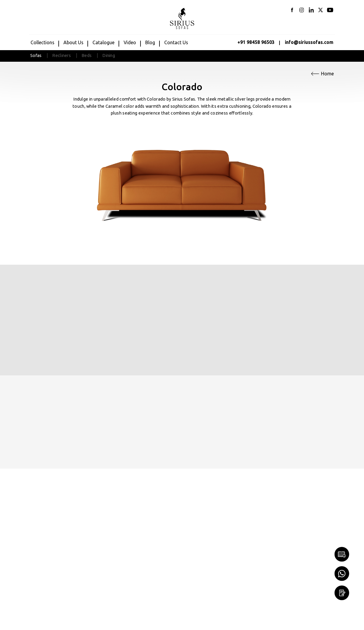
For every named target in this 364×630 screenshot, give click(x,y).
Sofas (36, 55)
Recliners (62, 55)
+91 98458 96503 (256, 42)
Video (130, 42)
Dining (109, 55)
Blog (150, 42)
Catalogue (103, 42)
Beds (87, 55)
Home (327, 74)
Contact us (176, 42)
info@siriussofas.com (309, 42)
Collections (42, 42)
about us (73, 42)
